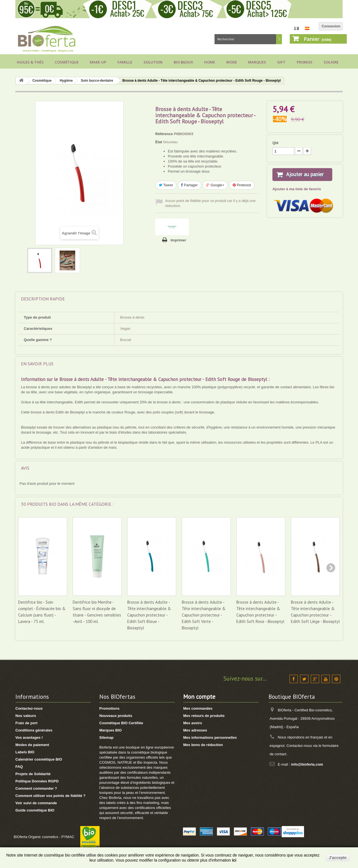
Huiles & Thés (30, 62)
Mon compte (199, 697)
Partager (189, 185)
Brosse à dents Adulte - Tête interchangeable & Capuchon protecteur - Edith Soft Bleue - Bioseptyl (149, 615)
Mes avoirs (193, 723)
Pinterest (242, 185)
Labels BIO (25, 752)
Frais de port (26, 723)
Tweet (166, 185)
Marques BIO (110, 730)
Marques (257, 62)
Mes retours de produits (204, 716)
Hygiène (66, 81)
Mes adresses (195, 730)
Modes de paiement (32, 745)
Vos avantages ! (29, 738)
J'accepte (338, 858)
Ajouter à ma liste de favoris (297, 196)
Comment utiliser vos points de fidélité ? (50, 796)
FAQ (19, 767)
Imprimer (178, 240)
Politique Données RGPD (37, 781)
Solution (153, 62)
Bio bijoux (183, 62)
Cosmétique (67, 62)
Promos (305, 62)
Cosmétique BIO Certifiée (121, 723)
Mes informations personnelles (210, 738)
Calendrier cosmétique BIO (39, 759)
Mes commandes (198, 708)
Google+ (215, 185)
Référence (164, 134)
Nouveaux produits (116, 716)
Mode (232, 62)
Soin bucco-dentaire (97, 81)
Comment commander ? (36, 788)
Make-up (98, 62)
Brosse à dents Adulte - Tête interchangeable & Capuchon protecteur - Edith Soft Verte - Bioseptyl (204, 615)
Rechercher (279, 39)
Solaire (331, 62)
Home (210, 62)
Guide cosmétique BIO (35, 810)
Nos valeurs (26, 716)
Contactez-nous (29, 708)
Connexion (331, 26)
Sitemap (106, 738)
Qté (275, 143)
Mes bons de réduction (203, 745)
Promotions (109, 708)
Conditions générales (34, 730)
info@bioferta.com (307, 764)
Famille (125, 62)
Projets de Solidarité (33, 774)
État (159, 142)
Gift (281, 62)
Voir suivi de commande (36, 803)
